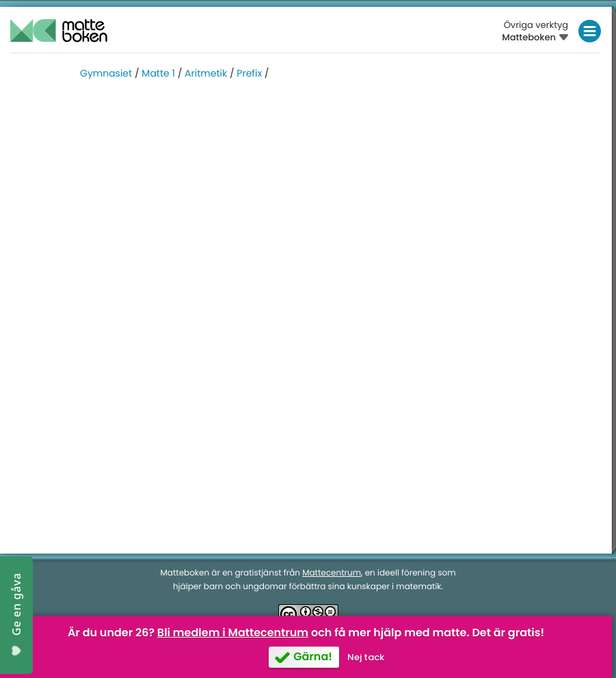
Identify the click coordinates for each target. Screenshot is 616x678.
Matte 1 (158, 73)
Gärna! (313, 656)
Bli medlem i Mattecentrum (233, 633)
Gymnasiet (106, 73)
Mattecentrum (332, 573)
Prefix (249, 73)
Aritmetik (206, 73)
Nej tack (366, 657)
